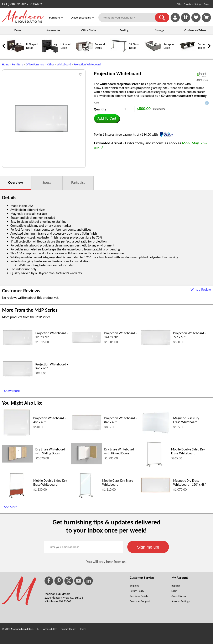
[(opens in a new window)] (202, 74)
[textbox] (84, 547)
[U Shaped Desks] (16, 53)
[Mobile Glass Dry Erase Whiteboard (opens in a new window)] (86, 498)
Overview (15, 183)
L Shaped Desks (66, 46)
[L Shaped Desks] (50, 53)
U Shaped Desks (32, 46)
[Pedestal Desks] (84, 53)
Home (6, 64)
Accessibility (50, 629)
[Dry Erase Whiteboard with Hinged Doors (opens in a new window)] (87, 463)
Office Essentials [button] (82, 18)
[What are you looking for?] (129, 18)
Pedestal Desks (100, 46)
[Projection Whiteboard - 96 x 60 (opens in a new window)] (18, 376)
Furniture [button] (56, 18)
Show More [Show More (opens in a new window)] (12, 391)
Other (51, 64)
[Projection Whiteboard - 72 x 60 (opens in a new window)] (156, 345)
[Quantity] (128, 109)
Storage (160, 30)
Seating (124, 30)
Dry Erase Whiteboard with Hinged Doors (119, 451)
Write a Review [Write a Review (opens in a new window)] (201, 289)
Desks (18, 30)
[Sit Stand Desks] (119, 53)
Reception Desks (169, 46)
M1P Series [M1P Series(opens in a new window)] (202, 80)
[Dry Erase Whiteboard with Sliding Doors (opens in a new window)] (18, 461)
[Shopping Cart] (206, 18)
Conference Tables (195, 30)
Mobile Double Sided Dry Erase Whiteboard (188, 451)
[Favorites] (196, 21)
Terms (83, 629)
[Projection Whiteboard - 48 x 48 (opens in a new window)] (17, 436)
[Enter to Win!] (186, 21)
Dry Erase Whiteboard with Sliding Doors (50, 451)
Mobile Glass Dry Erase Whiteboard (118, 483)
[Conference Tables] (187, 53)
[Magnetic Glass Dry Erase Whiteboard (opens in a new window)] (156, 433)
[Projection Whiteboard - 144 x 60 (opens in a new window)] (87, 342)
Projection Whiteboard (87, 64)
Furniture (18, 64)
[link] (206, 18)
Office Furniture (35, 64)
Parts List (78, 183)
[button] (162, 18)
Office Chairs (89, 30)
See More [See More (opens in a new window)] (11, 507)
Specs (47, 183)
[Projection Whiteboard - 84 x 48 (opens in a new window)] (87, 430)
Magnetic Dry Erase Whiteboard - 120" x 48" (190, 483)
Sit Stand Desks (134, 46)
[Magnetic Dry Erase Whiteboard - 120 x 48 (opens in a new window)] (156, 492)
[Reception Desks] (153, 53)
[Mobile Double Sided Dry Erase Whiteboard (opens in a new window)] (154, 467)
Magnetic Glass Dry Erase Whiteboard (186, 420)
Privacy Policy (68, 629)
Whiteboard (64, 64)
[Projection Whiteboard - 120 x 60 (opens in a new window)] (18, 345)
